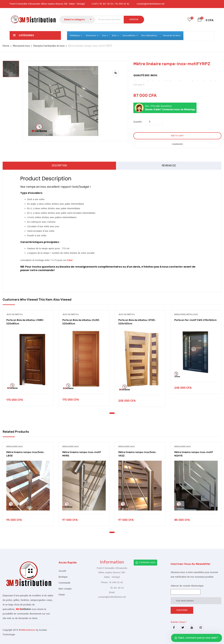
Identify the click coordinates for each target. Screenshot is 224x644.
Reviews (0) (169, 166)
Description (59, 166)
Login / (203, 4)
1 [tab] (112, 413)
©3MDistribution (27, 630)
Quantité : (138, 122)
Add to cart (177, 136)
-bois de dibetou (15, 314)
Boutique (63, 577)
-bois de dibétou (127, 314)
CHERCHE (134, 19)
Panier (62, 595)
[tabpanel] (28, 361)
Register (211, 4)
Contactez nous (145, 562)
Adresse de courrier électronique (187, 586)
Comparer (177, 144)
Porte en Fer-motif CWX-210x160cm (195, 320)
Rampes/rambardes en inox (49, 46)
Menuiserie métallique (186, 314)
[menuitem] (75, 36)
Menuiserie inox (21, 46)
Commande (64, 583)
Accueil (62, 571)
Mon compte (65, 589)
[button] (199, 20)
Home (6, 46)
